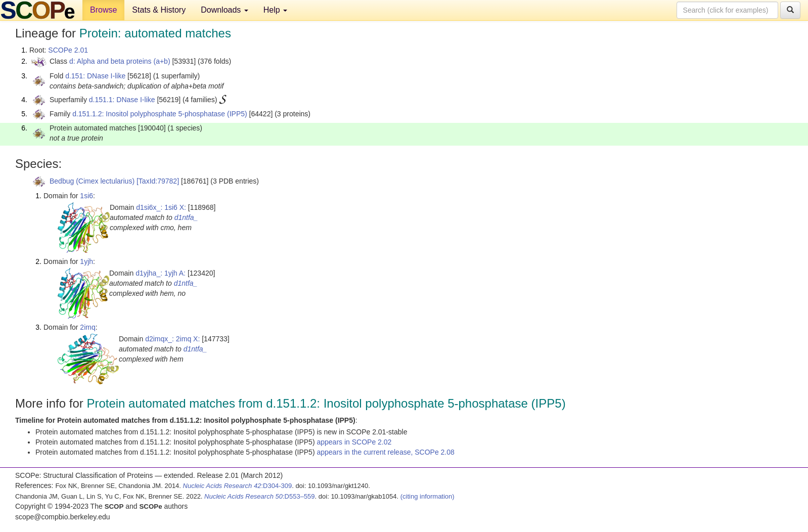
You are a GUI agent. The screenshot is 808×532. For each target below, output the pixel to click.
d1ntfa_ (186, 217)
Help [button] (275, 10)
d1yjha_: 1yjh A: (161, 273)
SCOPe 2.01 (68, 50)
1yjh (86, 261)
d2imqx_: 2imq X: (172, 339)
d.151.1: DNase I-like (122, 100)
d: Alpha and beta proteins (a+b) (120, 61)
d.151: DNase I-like (95, 76)
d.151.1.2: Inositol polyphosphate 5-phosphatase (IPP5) (160, 114)
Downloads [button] (225, 10)
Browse (103, 10)
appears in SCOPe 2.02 (354, 442)
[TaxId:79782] (158, 181)
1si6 (86, 196)
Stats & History (159, 10)
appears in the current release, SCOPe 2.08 (385, 452)
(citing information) (428, 496)
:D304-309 (238, 486)
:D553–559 (260, 496)
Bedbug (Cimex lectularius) (92, 181)
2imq (87, 327)
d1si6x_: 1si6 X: (161, 207)
